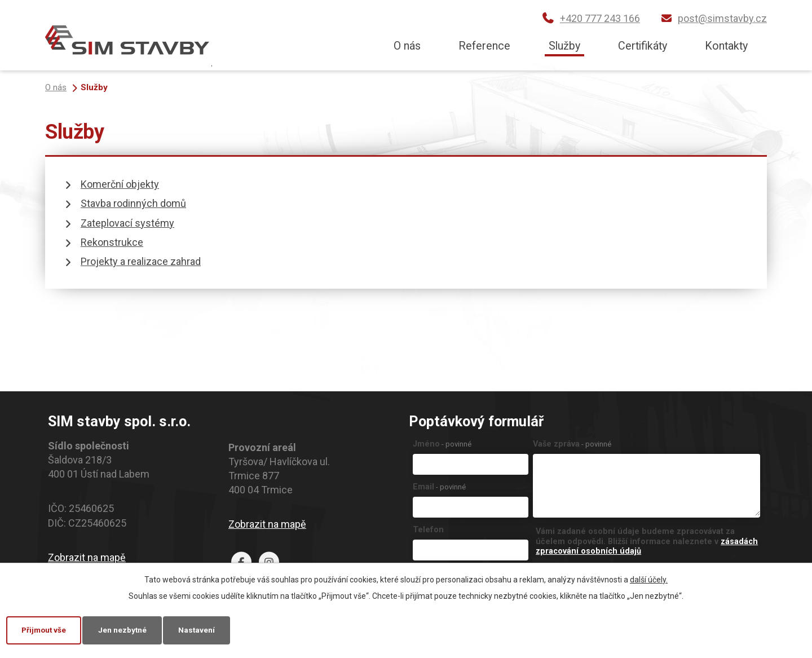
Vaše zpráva (572, 444)
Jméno (442, 444)
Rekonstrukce (112, 242)
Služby (564, 46)
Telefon (428, 530)
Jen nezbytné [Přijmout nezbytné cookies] (129, 629)
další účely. (649, 578)
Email (439, 487)
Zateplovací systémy (127, 223)
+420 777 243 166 (600, 18)
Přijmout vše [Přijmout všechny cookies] (47, 629)
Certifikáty (643, 46)
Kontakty (726, 46)
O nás (407, 46)
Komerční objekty (120, 184)
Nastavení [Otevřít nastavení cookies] (208, 629)
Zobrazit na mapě (87, 557)
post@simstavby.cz (722, 18)
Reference (484, 46)
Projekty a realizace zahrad (141, 261)
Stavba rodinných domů (133, 203)
